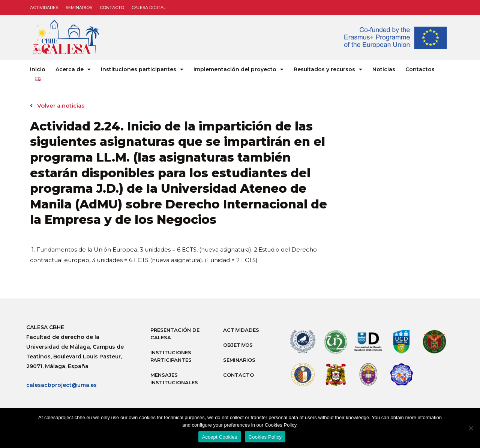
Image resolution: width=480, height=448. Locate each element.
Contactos (420, 69)
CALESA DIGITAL (149, 7)
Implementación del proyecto (238, 69)
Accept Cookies (220, 437)
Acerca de (73, 69)
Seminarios (79, 7)
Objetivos (238, 345)
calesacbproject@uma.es (61, 385)
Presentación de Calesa (175, 334)
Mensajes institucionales (174, 379)
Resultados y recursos (328, 69)
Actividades (44, 7)
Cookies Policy (265, 437)
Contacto (112, 7)
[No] (471, 428)
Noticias (384, 69)
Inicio (38, 69)
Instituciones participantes (142, 69)
